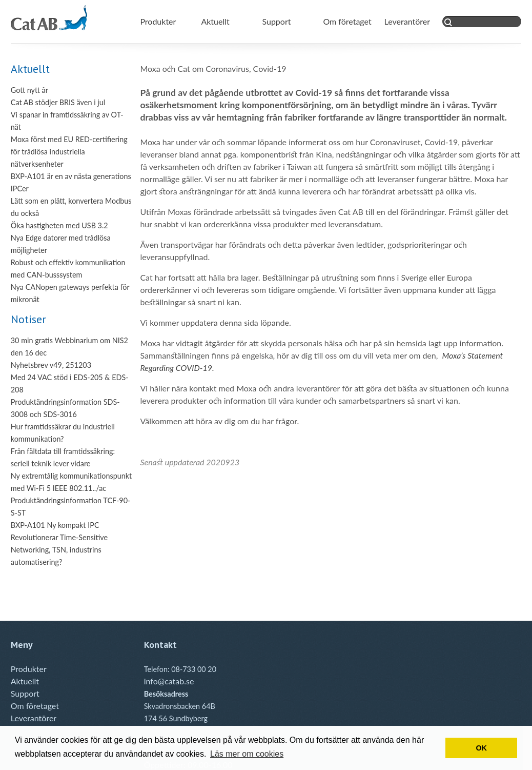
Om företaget (347, 21)
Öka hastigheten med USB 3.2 (59, 225)
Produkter (158, 21)
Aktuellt (215, 21)
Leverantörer (407, 21)
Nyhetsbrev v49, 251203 (51, 365)
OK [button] (481, 748)
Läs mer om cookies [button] (247, 754)
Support (276, 21)
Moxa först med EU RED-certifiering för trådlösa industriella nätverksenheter (69, 152)
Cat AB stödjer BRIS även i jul (58, 102)
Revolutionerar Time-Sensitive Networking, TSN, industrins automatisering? (59, 550)
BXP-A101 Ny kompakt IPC (55, 525)
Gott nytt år (29, 90)
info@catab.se (169, 681)
